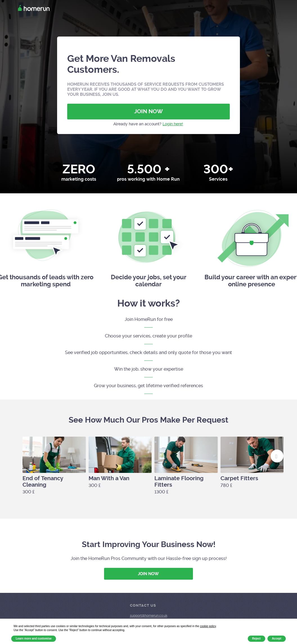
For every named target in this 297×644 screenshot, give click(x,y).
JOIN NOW (148, 111)
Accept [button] (277, 639)
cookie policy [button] (208, 626)
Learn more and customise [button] (34, 639)
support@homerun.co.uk (149, 616)
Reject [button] (256, 639)
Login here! (173, 124)
